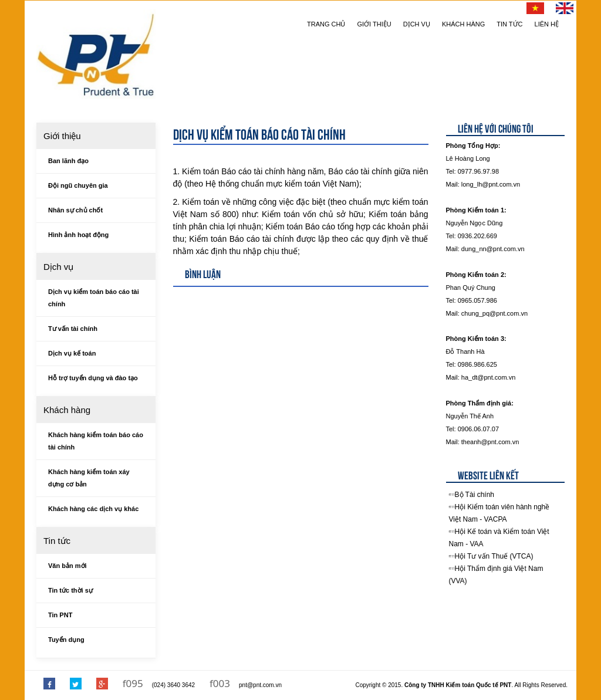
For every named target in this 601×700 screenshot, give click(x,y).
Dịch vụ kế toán (72, 353)
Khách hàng (463, 24)
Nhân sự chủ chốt (75, 210)
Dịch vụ (417, 24)
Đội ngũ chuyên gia (78, 185)
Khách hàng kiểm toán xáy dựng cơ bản (89, 478)
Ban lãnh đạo (68, 161)
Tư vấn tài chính (73, 329)
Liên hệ (547, 24)
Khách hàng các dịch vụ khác (93, 509)
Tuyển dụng (66, 640)
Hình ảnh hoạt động (78, 235)
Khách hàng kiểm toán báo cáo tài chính (96, 441)
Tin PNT (60, 615)
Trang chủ (326, 24)
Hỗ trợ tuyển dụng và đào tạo (93, 378)
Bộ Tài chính (475, 495)
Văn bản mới (67, 566)
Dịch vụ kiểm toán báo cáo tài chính (94, 298)
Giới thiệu (374, 24)
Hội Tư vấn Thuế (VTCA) (494, 556)
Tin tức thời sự (70, 590)
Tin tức (509, 24)
